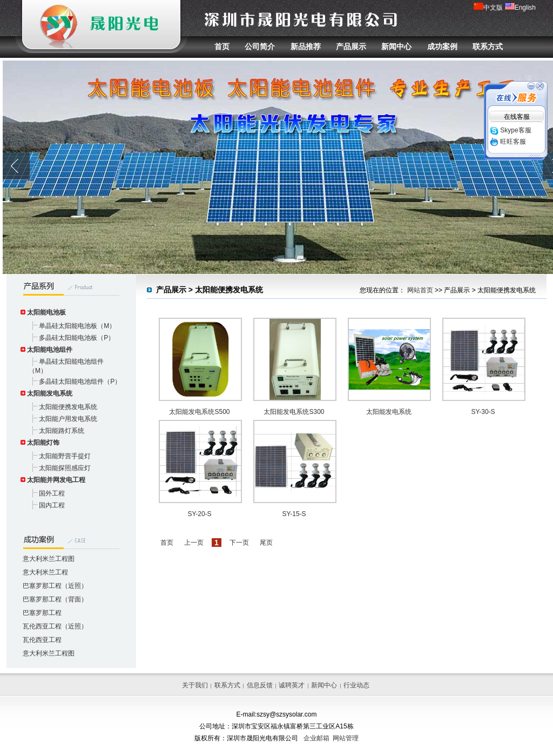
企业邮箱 (316, 738)
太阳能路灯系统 (62, 431)
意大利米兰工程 (45, 572)
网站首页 (420, 290)
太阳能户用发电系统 (68, 419)
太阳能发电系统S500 (199, 412)
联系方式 (488, 46)
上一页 (194, 543)
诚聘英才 (292, 685)
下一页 (239, 543)
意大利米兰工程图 (49, 559)
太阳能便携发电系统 (68, 407)
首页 (222, 46)
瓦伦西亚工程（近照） (55, 626)
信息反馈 (260, 685)
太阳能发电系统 (389, 412)
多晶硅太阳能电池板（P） (77, 338)
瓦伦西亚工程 (42, 640)
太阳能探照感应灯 (65, 468)
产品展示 (351, 46)
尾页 (266, 543)
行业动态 (356, 685)
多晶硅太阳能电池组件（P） (80, 382)
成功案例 (442, 46)
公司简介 (260, 46)
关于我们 (195, 685)
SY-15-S (294, 514)
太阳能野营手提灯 (65, 456)
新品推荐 (306, 46)
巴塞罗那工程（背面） (55, 599)
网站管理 (346, 738)
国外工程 (52, 493)
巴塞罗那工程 (42, 613)
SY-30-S (483, 412)
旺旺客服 (508, 142)
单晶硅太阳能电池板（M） (77, 326)
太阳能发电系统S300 (294, 412)
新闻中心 (396, 46)
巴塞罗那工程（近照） (55, 586)
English (520, 8)
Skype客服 (511, 130)
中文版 (488, 8)
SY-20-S (199, 514)
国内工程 (52, 505)
